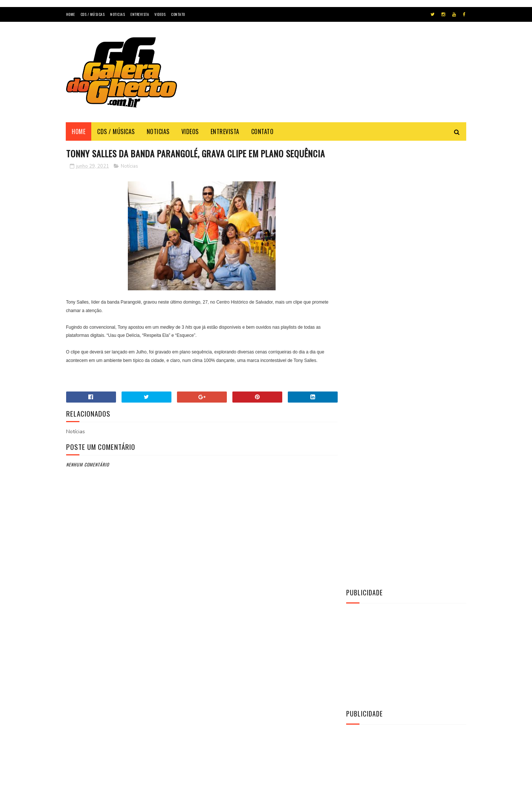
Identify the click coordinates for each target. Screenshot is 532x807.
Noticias (117, 14)
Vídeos (359, 609)
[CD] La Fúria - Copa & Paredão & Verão (417, 452)
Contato (178, 14)
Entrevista (140, 14)
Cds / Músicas (93, 14)
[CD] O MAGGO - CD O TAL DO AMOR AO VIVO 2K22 (424, 485)
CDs (355, 571)
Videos (160, 14)
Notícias (129, 179)
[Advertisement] (332, 79)
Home (71, 14)
